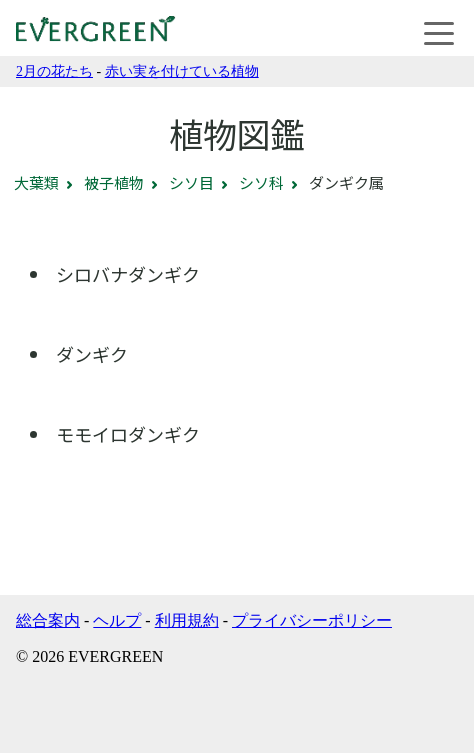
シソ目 (191, 182)
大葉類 (36, 182)
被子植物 (114, 182)
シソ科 (261, 182)
